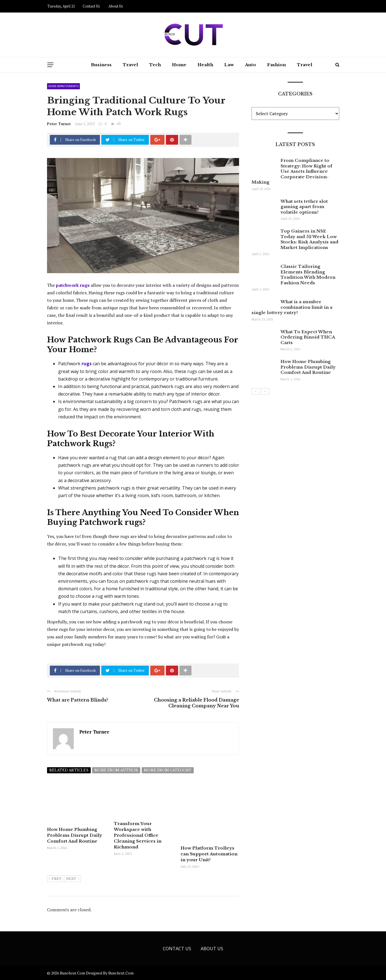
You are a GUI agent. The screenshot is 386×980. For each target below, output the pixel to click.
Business (101, 65)
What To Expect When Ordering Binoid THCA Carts (308, 337)
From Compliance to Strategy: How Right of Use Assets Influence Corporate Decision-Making (292, 171)
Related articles (69, 770)
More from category (168, 770)
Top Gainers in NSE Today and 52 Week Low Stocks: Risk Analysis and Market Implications (309, 239)
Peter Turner (59, 124)
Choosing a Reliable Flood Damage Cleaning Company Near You (196, 703)
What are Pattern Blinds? (78, 700)
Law (229, 65)
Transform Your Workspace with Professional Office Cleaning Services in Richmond (138, 835)
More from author (116, 770)
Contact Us (91, 6)
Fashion (276, 65)
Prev (55, 879)
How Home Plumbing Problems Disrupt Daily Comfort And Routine (75, 835)
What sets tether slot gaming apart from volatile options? (304, 207)
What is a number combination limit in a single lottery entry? (292, 307)
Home (179, 65)
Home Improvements (63, 86)
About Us (116, 6)
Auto (250, 65)
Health (205, 65)
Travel (130, 65)
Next (73, 879)
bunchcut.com (121, 973)
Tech (155, 65)
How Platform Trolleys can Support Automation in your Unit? (209, 854)
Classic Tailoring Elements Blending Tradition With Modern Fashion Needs (308, 275)
